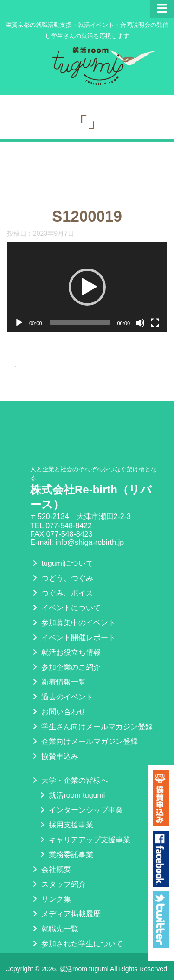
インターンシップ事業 (80, 796)
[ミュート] (140, 323)
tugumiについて (62, 549)
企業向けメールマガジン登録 (84, 727)
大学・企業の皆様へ (69, 766)
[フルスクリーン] (155, 323)
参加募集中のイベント (73, 608)
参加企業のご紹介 (65, 653)
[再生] (19, 323)
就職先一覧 (54, 914)
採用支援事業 (65, 810)
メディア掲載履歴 (65, 900)
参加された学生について (77, 929)
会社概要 (51, 855)
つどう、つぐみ (62, 564)
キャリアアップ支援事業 (84, 825)
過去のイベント (62, 682)
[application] (87, 287)
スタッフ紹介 (58, 870)
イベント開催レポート (73, 623)
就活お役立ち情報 (65, 638)
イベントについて (65, 593)
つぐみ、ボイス (62, 579)
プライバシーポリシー (73, 944)
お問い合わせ (58, 697)
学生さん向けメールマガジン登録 (91, 712)
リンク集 (51, 885)
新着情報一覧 (58, 668)
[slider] (80, 323)
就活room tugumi (71, 781)
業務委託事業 (65, 840)
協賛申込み (54, 742)
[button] (87, 287)
